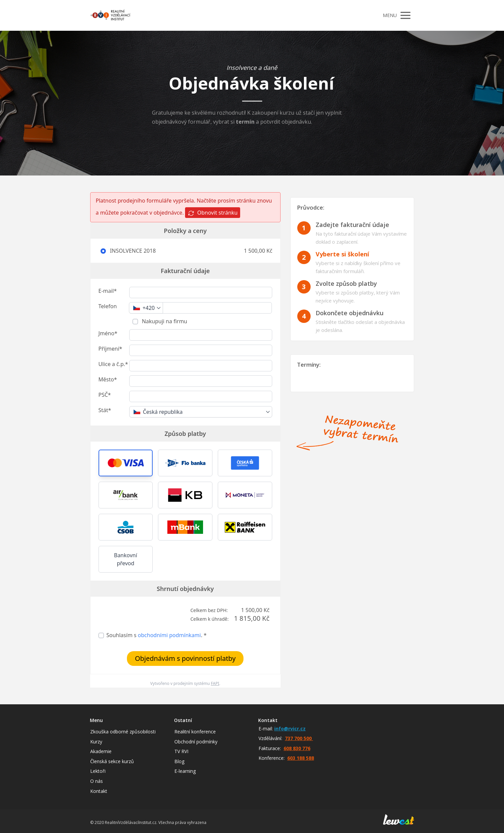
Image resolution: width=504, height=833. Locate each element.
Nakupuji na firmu (164, 321)
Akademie (101, 751)
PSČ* (105, 395)
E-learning (185, 771)
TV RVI (181, 751)
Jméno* (108, 333)
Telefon (108, 306)
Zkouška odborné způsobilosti (123, 732)
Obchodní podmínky (196, 742)
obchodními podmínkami (170, 635)
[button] (126, 463)
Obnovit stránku (213, 213)
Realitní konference (195, 732)
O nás (97, 781)
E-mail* (108, 291)
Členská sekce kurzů (112, 761)
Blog (179, 761)
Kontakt (99, 791)
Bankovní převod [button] (125, 559)
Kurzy (96, 742)
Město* (108, 379)
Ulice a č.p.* (113, 364)
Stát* (105, 410)
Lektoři (98, 771)
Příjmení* (110, 349)
